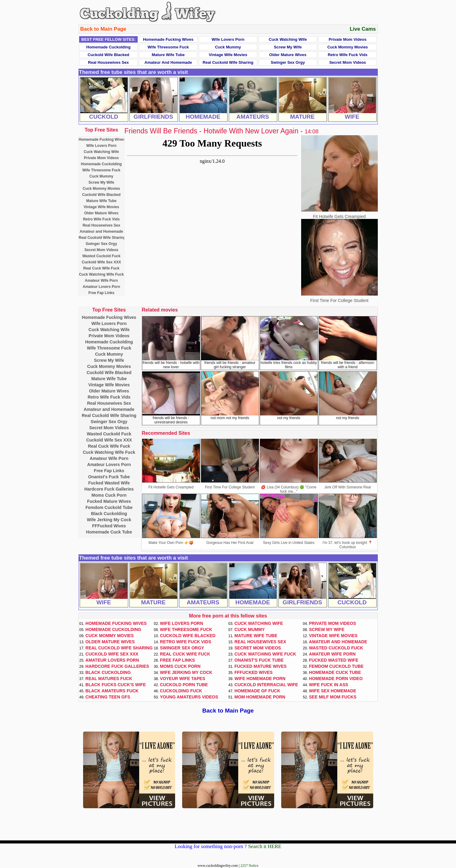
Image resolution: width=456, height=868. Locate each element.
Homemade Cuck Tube (109, 532)
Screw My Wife (288, 47)
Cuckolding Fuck (181, 691)
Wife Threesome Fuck (168, 47)
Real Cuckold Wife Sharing (228, 62)
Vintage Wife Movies (228, 55)
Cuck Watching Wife (288, 39)
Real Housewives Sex (108, 62)
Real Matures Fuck (109, 679)
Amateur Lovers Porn (101, 287)
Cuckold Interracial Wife (266, 685)
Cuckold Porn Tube (184, 685)
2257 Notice (249, 866)
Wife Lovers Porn (228, 39)
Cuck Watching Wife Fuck (101, 274)
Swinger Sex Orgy (288, 62)
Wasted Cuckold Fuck (101, 256)
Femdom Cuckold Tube (109, 507)
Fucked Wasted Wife (109, 483)
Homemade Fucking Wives (168, 39)
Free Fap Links (101, 293)
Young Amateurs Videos (189, 697)
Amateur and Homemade (168, 62)
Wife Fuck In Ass (329, 685)
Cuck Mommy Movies (347, 47)
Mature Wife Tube (168, 55)
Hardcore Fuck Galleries (109, 489)
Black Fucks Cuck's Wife (116, 685)
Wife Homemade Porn (260, 679)
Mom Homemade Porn (260, 697)
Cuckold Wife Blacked (109, 55)
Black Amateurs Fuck (112, 691)
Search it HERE (265, 846)
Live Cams (363, 29)
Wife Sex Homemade (333, 691)
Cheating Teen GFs (108, 697)
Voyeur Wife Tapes (183, 679)
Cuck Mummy (228, 47)
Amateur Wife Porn (102, 281)
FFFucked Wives (109, 526)
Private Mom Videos (348, 39)
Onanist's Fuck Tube (109, 477)
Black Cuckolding (109, 514)
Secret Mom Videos (348, 62)
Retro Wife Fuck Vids (348, 55)
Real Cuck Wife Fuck (102, 268)
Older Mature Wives (288, 55)
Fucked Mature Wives (109, 501)
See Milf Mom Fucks (333, 697)
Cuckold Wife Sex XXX (102, 262)
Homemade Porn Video (336, 679)
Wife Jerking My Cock (109, 520)
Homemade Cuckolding (108, 47)
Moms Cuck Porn (109, 495)
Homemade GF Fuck (257, 691)
